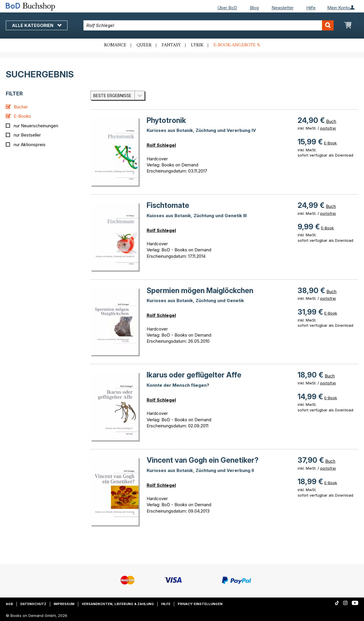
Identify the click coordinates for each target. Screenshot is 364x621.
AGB (9, 604)
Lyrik (197, 45)
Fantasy (171, 45)
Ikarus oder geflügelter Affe (194, 375)
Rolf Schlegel (161, 145)
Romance (115, 45)
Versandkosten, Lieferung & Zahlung (118, 604)
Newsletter (283, 8)
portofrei (328, 128)
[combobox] (209, 25)
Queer (144, 45)
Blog (254, 8)
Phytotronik (166, 120)
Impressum (64, 604)
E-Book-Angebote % (237, 45)
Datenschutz (33, 604)
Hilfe (311, 8)
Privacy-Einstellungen (200, 604)
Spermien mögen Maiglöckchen (200, 290)
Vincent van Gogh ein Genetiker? (203, 460)
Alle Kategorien (37, 25)
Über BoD (227, 8)
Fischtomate (168, 205)
